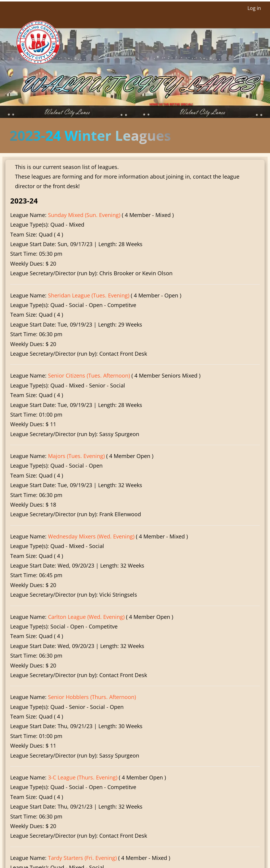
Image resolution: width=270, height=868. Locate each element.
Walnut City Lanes (137, 85)
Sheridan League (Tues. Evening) (89, 295)
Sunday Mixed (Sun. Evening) (84, 215)
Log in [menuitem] (254, 8)
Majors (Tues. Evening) (76, 456)
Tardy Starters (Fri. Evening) (82, 858)
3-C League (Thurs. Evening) (83, 777)
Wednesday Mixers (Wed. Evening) (91, 536)
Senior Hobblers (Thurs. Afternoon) (92, 697)
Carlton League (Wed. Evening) (86, 617)
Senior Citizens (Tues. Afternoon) (89, 375)
